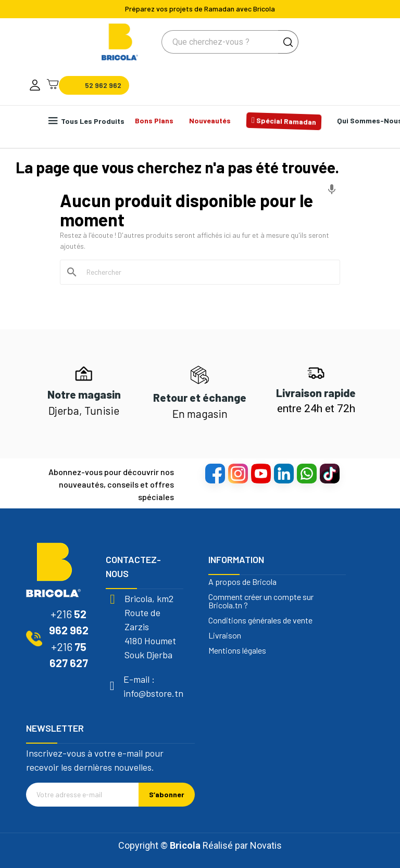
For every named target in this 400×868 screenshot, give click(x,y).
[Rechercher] (206, 272)
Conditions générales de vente (260, 620)
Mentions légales (237, 650)
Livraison (225, 635)
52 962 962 (103, 85)
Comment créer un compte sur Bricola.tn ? (261, 601)
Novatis (266, 845)
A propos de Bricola (242, 582)
